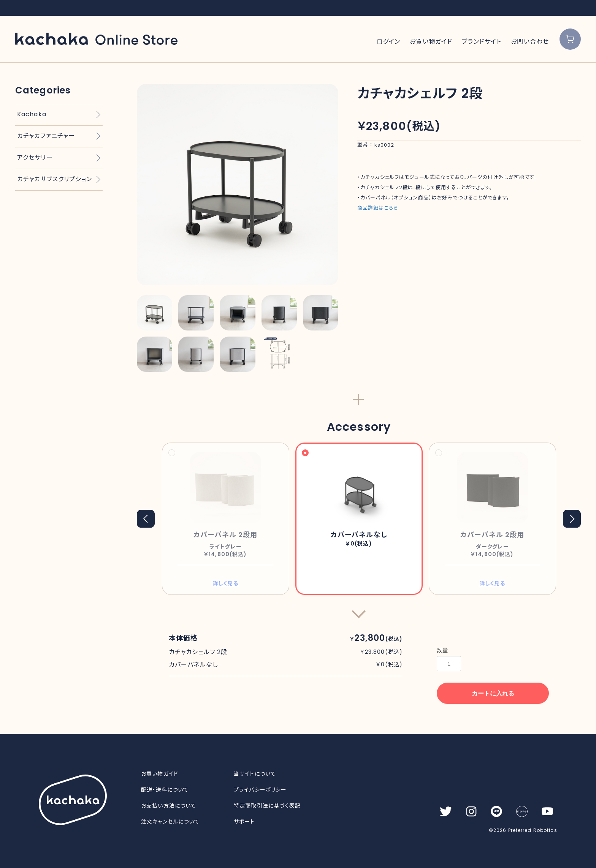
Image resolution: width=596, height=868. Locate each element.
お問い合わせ (530, 42)
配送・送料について (165, 790)
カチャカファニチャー (46, 136)
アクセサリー (35, 157)
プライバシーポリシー (260, 790)
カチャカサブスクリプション (55, 179)
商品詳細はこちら (378, 208)
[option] (238, 185)
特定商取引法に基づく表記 (267, 806)
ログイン (388, 42)
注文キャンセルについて (170, 822)
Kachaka (32, 114)
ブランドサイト (482, 42)
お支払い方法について (169, 806)
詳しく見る (226, 583)
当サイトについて (255, 774)
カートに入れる (493, 693)
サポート (244, 822)
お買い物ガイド (431, 42)
